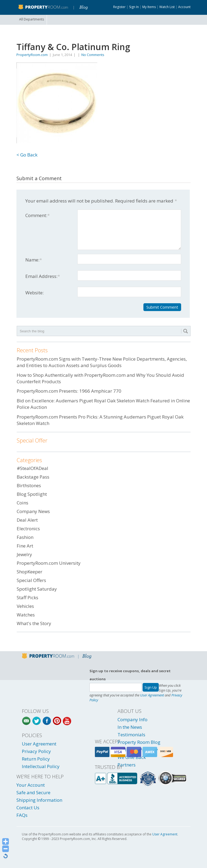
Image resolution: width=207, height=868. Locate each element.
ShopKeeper (30, 572)
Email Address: (43, 276)
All (32, 19)
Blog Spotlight (32, 494)
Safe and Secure (33, 792)
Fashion (25, 537)
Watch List (167, 7)
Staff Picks (27, 597)
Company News (33, 511)
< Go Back (27, 155)
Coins (23, 503)
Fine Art (25, 546)
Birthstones (29, 485)
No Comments (93, 55)
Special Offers (31, 580)
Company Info (132, 719)
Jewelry (24, 554)
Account (184, 7)
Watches (26, 615)
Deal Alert (27, 520)
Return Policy (36, 759)
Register (119, 7)
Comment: (37, 215)
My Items (149, 7)
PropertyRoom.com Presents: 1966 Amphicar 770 (69, 391)
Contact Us (28, 808)
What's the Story (34, 623)
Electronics (28, 529)
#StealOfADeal (32, 468)
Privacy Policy (36, 751)
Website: (34, 293)
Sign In (134, 7)
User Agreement (152, 695)
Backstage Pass (33, 477)
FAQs (22, 815)
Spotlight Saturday (37, 589)
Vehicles (25, 606)
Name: (34, 260)
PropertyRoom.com (32, 55)
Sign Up (151, 687)
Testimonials (131, 735)
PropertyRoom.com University (49, 563)
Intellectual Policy (41, 766)
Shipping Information (39, 800)
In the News (130, 727)
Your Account (31, 785)
